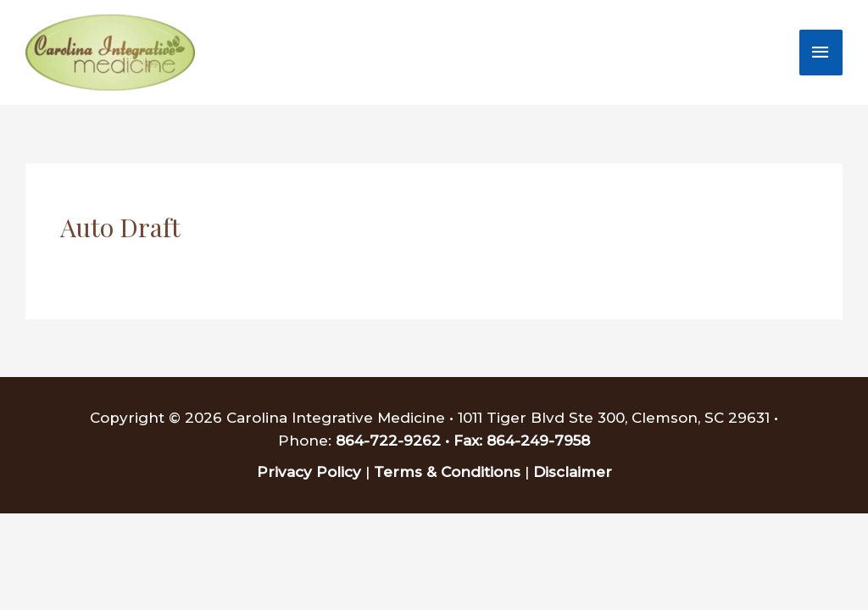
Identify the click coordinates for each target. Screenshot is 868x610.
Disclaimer (573, 472)
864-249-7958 (538, 441)
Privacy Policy (309, 472)
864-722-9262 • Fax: (411, 441)
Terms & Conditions (447, 472)
